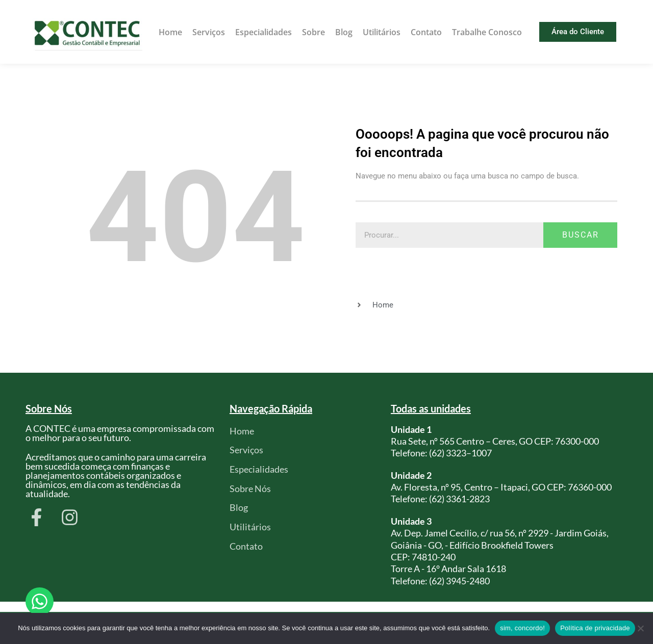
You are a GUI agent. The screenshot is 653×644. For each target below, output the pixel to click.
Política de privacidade (595, 628)
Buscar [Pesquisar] (581, 235)
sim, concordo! (522, 628)
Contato (426, 32)
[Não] (640, 628)
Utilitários (382, 32)
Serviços (209, 32)
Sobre (313, 32)
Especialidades (263, 32)
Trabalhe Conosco (487, 32)
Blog (344, 32)
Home (170, 32)
